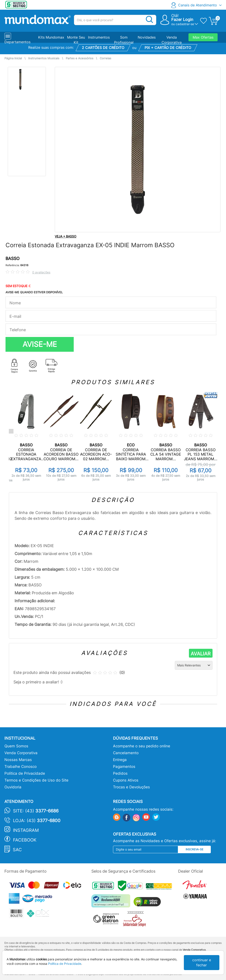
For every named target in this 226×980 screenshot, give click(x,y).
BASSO (12, 259)
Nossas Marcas (18, 760)
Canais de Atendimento (198, 5)
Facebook (25, 840)
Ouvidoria (13, 787)
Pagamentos (124, 767)
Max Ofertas (203, 37)
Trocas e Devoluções (131, 787)
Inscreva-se (194, 849)
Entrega (120, 760)
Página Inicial (13, 58)
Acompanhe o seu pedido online (142, 746)
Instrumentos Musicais (44, 58)
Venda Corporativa (21, 753)
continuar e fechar (202, 962)
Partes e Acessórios (80, 58)
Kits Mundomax (51, 37)
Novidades (147, 37)
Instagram (26, 830)
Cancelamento (126, 753)
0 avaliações (41, 272)
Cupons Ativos (126, 780)
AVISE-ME (40, 344)
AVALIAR (201, 654)
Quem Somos (16, 746)
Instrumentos (99, 37)
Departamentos (17, 42)
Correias (105, 58)
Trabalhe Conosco (21, 767)
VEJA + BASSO (66, 236)
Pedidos (120, 773)
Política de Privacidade (25, 773)
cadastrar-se (185, 24)
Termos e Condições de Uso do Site (36, 780)
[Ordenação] (194, 665)
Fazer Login (182, 20)
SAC (17, 850)
